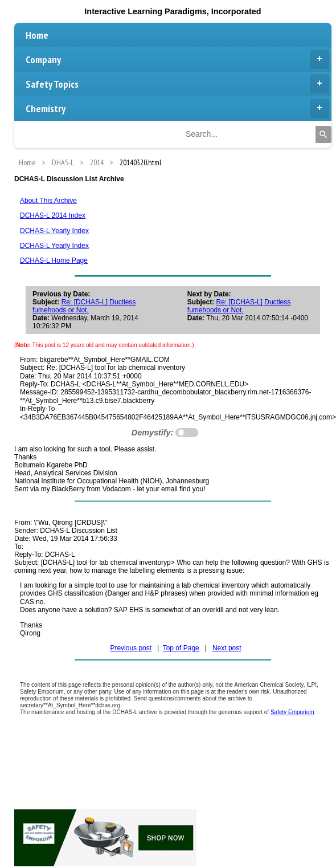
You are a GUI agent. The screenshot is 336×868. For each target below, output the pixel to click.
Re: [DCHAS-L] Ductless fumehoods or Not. (84, 306)
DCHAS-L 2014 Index (53, 215)
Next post (227, 648)
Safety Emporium (292, 712)
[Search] (323, 135)
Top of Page (181, 648)
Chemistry (177, 108)
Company (177, 59)
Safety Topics (177, 84)
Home (37, 35)
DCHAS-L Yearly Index (54, 231)
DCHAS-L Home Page (54, 260)
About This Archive (48, 201)
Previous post (131, 648)
